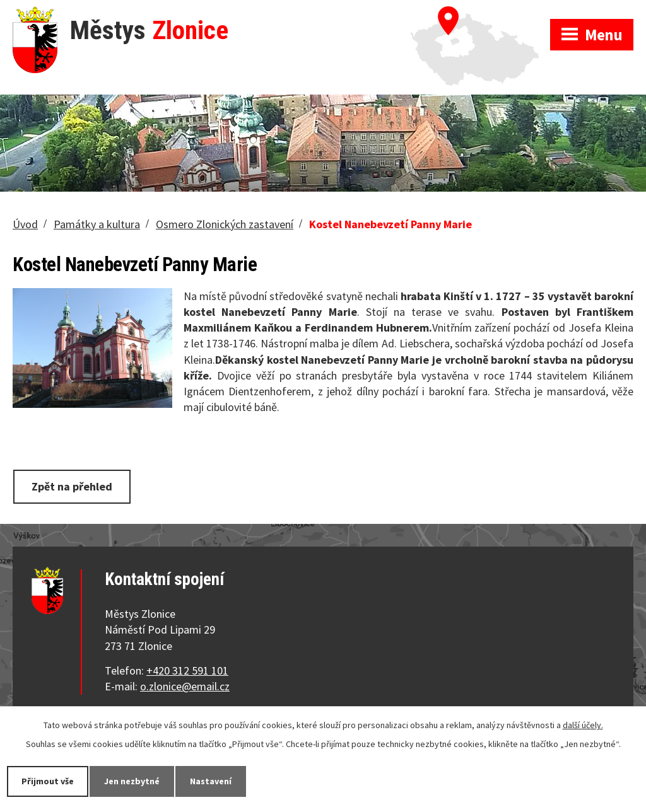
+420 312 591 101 (187, 670)
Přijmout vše (48, 781)
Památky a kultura (97, 224)
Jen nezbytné (132, 781)
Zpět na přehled (72, 486)
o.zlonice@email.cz (185, 686)
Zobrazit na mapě (480, 13)
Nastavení (211, 781)
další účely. (583, 725)
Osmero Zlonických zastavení (225, 224)
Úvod (25, 224)
